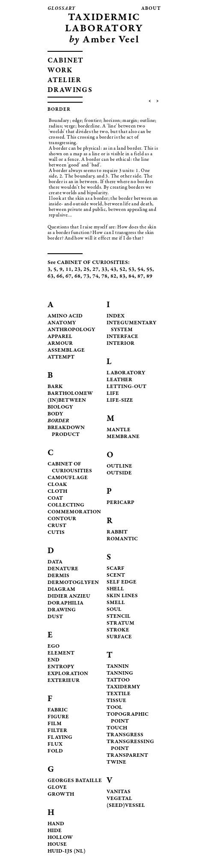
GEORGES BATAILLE (75, 781)
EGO (53, 647)
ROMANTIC (122, 539)
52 (122, 270)
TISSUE (116, 701)
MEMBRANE (123, 437)
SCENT (116, 576)
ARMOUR (60, 344)
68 (77, 277)
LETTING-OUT (126, 387)
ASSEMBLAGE (66, 351)
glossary (61, 9)
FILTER (57, 731)
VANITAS (119, 792)
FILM (55, 724)
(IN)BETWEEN (67, 401)
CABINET (66, 61)
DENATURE (63, 569)
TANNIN (118, 667)
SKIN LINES (122, 596)
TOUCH (117, 728)
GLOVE (57, 788)
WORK (60, 71)
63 (51, 277)
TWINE (116, 763)
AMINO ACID (65, 316)
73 (86, 277)
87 (140, 277)
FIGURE (58, 717)
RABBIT (117, 532)
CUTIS (56, 533)
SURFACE (119, 637)
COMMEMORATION (74, 512)
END (53, 660)
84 (131, 277)
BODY (55, 414)
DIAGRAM (61, 590)
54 (140, 270)
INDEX (116, 316)
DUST (55, 617)
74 (95, 277)
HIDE (55, 831)
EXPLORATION (68, 674)
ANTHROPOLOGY (71, 330)
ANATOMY (62, 323)
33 (104, 270)
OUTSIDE (119, 473)
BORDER (58, 421)
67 (68, 277)
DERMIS (58, 576)
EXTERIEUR (64, 681)
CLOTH (57, 492)
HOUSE (57, 845)
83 (122, 277)
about (151, 9)
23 (77, 270)
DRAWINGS (70, 90)
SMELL (116, 603)
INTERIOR (120, 344)
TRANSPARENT (127, 756)
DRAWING (62, 610)
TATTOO (118, 680)
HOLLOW (60, 838)
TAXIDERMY (123, 687)
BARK (55, 387)
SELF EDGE (122, 582)
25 (86, 270)
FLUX (55, 745)
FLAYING (60, 738)
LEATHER (119, 380)
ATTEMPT (61, 357)
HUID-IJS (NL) (67, 852)
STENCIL (119, 617)
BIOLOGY (60, 407)
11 (68, 270)
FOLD (55, 751)
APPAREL (60, 337)
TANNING (120, 674)
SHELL (115, 589)
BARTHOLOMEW (70, 394)
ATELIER (65, 81)
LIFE (113, 394)
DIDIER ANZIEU (69, 597)
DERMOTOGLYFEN (73, 583)
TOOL (114, 708)
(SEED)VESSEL (126, 806)
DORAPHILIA (65, 603)
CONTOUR (62, 519)
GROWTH (61, 795)
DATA (55, 562)
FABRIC (58, 710)
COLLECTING (66, 505)
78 (104, 277)
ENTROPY (61, 667)
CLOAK (57, 485)
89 (149, 277)
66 (59, 277)
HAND (56, 824)
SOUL (114, 610)
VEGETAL (119, 799)
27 (95, 270)
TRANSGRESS (125, 735)
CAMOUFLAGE (68, 478)
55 (149, 270)
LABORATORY (126, 373)
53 (131, 270)
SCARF (116, 569)
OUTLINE (119, 467)
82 (113, 277)
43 (113, 270)
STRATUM (120, 624)
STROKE (118, 630)
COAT (55, 499)
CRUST (57, 526)
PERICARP (120, 503)
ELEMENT (61, 653)
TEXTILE (119, 694)
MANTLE (119, 430)
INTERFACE (122, 337)
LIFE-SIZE (120, 401)
